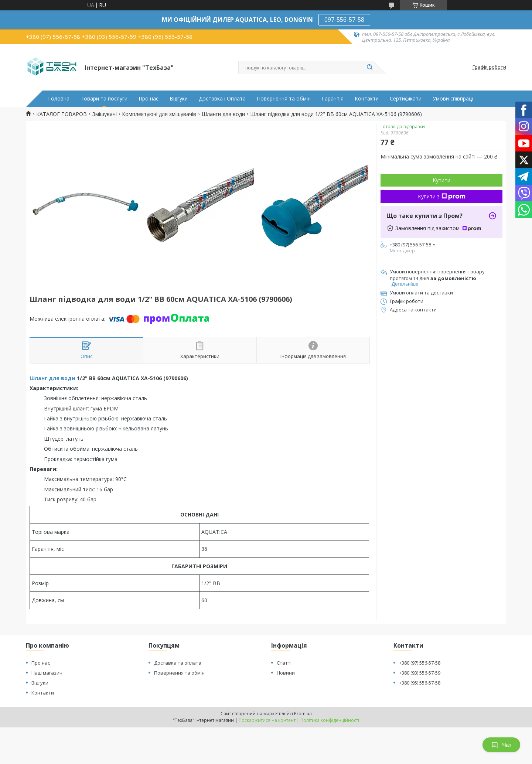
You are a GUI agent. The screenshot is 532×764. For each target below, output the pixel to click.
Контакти (367, 99)
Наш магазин (47, 673)
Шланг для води (52, 378)
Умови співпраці (453, 99)
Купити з (442, 196)
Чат (501, 745)
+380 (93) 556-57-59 (420, 673)
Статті (284, 663)
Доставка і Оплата (222, 99)
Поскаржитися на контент (267, 720)
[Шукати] (369, 68)
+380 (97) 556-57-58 (420, 663)
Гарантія (333, 99)
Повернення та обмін (284, 99)
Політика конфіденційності (330, 720)
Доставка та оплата (178, 663)
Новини (286, 673)
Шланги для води (223, 114)
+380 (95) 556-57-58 (420, 683)
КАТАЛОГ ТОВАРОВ (62, 114)
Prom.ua (303, 714)
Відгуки (179, 99)
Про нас (149, 99)
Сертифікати (406, 99)
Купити (441, 180)
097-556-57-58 (344, 20)
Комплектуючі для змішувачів (159, 114)
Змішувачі (105, 114)
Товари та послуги (104, 99)
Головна (59, 99)
